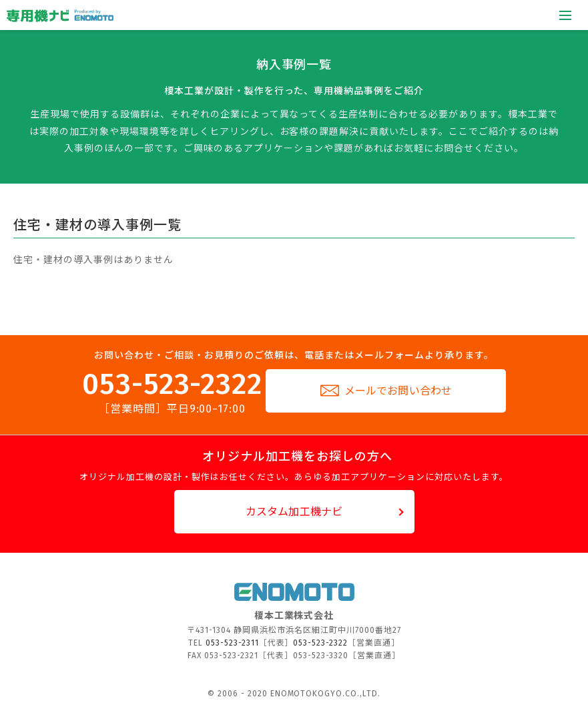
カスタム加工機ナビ (294, 512)
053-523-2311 (232, 643)
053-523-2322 (173, 392)
